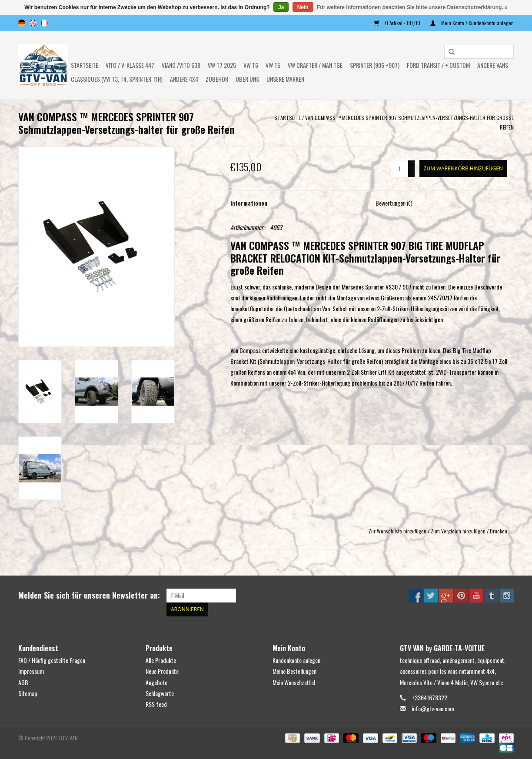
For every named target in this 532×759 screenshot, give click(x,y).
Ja (281, 7)
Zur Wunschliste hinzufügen (397, 531)
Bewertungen (394, 203)
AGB (23, 682)
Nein (303, 7)
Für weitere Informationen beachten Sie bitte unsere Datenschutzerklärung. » (412, 7)
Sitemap (28, 693)
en (33, 23)
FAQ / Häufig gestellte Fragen (52, 660)
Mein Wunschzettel (294, 682)
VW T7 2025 (222, 65)
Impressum (31, 671)
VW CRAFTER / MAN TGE (315, 65)
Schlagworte (160, 693)
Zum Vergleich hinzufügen (459, 531)
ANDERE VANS (493, 65)
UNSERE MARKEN (285, 79)
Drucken (499, 531)
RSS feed (156, 704)
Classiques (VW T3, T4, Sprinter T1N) (117, 79)
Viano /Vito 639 (181, 65)
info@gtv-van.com (433, 708)
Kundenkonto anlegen (296, 660)
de (22, 23)
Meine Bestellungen (294, 671)
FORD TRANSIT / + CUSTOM (438, 65)
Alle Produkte (161, 660)
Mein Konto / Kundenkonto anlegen (472, 23)
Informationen (249, 203)
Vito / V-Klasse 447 (130, 65)
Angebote (156, 682)
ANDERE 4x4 (184, 79)
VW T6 (251, 65)
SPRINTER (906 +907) (375, 65)
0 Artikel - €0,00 (398, 23)
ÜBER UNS (247, 79)
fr (44, 23)
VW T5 (273, 65)
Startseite (85, 65)
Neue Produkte (162, 671)
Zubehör (217, 79)
